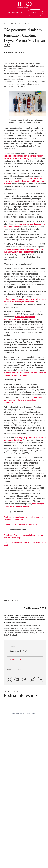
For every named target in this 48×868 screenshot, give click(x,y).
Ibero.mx (35, 13)
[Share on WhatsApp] (33, 680)
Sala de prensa (15, 13)
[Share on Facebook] (25, 680)
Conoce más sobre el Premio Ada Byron (21, 524)
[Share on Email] (40, 680)
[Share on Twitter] (10, 680)
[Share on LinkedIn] (17, 680)
